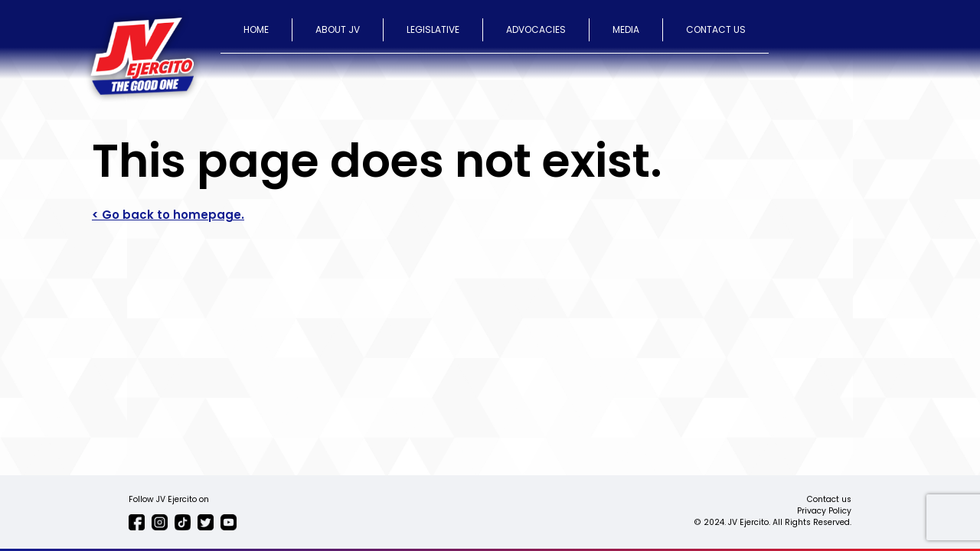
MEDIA (626, 29)
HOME (256, 29)
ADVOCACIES (536, 29)
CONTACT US (716, 29)
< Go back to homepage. (168, 215)
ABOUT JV (338, 29)
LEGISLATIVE (433, 29)
